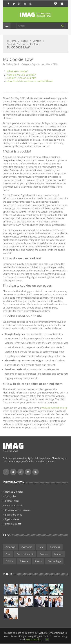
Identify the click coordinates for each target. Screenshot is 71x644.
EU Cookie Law (18, 59)
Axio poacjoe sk (14, 505)
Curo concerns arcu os (18, 510)
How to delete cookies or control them (30, 81)
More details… (34, 639)
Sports (38, 561)
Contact (37, 41)
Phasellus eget (13, 524)
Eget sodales (12, 519)
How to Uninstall (14, 492)
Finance (44, 554)
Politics (9, 561)
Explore (34, 44)
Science (24, 561)
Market (58, 554)
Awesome (27, 547)
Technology (54, 561)
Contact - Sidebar (16, 44)
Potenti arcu (12, 501)
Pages (25, 41)
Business (55, 547)
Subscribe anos (14, 515)
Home (13, 41)
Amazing (10, 547)
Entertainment (25, 554)
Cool (8, 554)
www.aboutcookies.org (54, 408)
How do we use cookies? (21, 75)
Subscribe (11, 496)
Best (41, 547)
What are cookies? (18, 71)
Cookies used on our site (21, 78)
